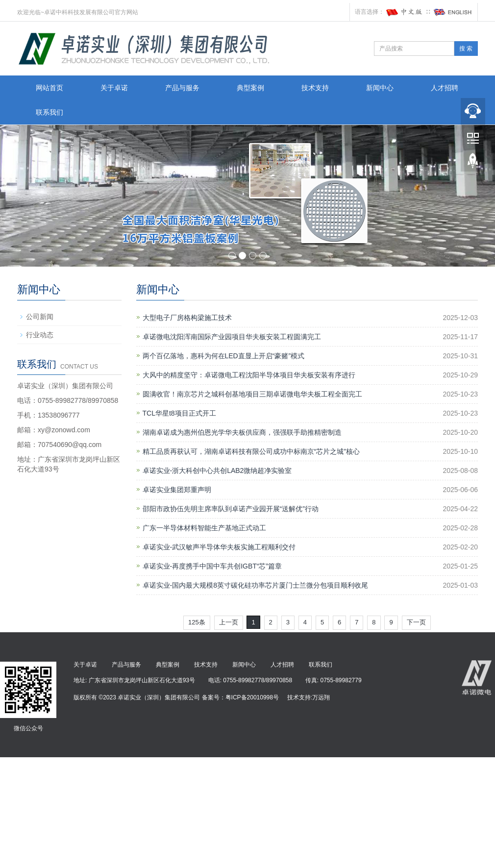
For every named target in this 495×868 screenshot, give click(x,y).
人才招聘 (445, 88)
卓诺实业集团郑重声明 (177, 490)
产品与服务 (182, 88)
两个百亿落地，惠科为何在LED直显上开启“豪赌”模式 (224, 356)
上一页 (229, 622)
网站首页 (49, 88)
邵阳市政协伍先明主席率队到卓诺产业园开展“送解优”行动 (231, 509)
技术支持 (315, 88)
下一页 (416, 622)
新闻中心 (380, 88)
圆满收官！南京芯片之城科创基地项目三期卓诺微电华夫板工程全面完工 (252, 394)
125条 (197, 622)
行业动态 (40, 335)
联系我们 (49, 112)
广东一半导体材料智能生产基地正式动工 (204, 528)
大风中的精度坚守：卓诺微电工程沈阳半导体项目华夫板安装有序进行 (249, 375)
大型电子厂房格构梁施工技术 (187, 318)
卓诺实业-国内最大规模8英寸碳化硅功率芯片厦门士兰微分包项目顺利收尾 (255, 585)
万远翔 (321, 697)
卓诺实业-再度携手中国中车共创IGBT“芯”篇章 (212, 566)
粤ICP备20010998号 (252, 697)
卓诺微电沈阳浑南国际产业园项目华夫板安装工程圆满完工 (232, 337)
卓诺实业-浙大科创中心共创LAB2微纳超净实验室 (217, 471)
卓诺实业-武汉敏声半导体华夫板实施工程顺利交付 (219, 547)
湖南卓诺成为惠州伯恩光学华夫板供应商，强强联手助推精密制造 (242, 432)
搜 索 (466, 49)
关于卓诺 (114, 88)
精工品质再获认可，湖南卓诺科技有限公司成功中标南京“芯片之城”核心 (251, 451)
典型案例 (250, 88)
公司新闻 (40, 317)
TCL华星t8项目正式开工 (179, 413)
